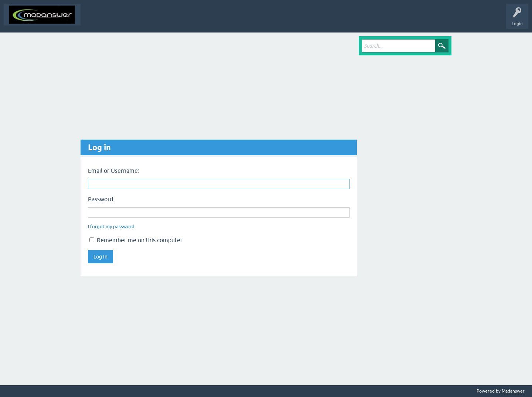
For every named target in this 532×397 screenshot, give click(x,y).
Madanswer (513, 391)
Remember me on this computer (136, 240)
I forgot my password (111, 227)
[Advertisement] (219, 88)
